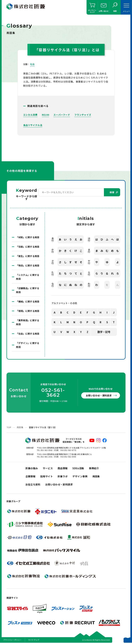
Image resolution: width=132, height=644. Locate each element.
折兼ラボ (63, 476)
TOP (9, 427)
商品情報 (63, 468)
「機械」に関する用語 (28, 301)
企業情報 (31, 476)
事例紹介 (94, 468)
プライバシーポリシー (12, 640)
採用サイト (47, 476)
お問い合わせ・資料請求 (99, 395)
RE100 (46, 115)
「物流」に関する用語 (28, 265)
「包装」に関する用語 (28, 247)
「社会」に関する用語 (28, 334)
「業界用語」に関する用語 (28, 322)
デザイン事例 (80, 476)
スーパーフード (62, 115)
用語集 (20, 427)
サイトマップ (34, 640)
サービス (48, 468)
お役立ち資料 (33, 484)
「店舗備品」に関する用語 (28, 290)
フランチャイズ (83, 115)
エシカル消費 (30, 115)
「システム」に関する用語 (28, 277)
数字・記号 (104, 332)
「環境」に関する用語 (28, 311)
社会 (32, 64)
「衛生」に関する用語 (28, 256)
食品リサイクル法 (33, 125)
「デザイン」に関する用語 (28, 345)
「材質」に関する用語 (28, 237)
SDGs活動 (78, 468)
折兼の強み (32, 468)
